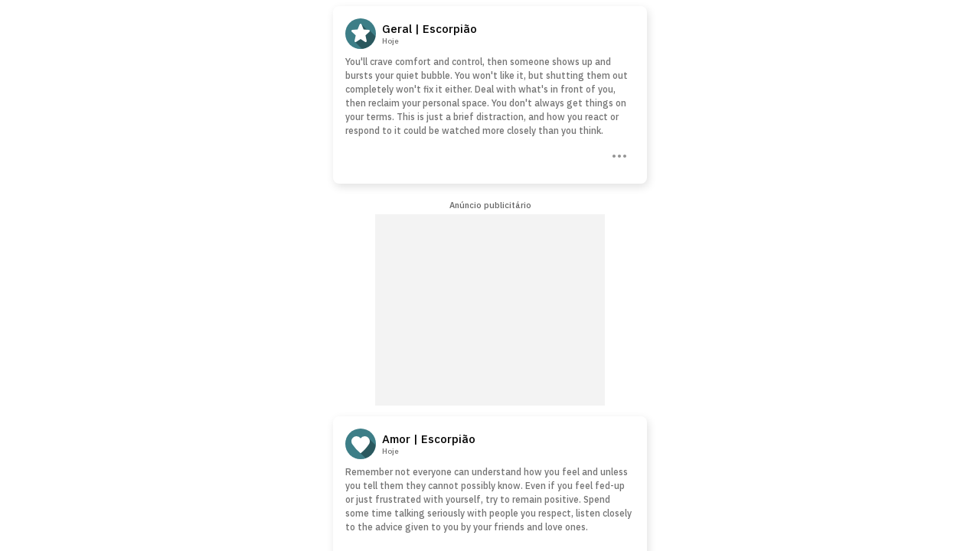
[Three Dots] (618, 155)
